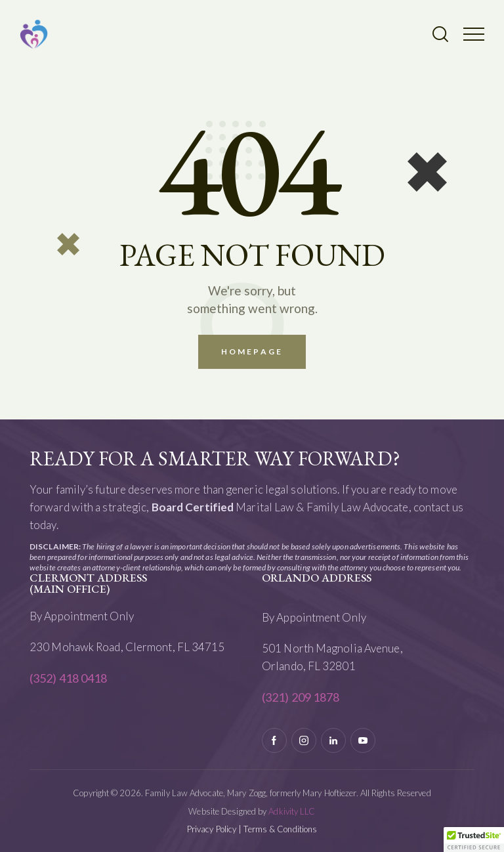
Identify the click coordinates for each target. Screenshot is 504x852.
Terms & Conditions (280, 829)
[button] (474, 33)
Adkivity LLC (292, 811)
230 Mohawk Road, (77, 647)
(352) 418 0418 (68, 678)
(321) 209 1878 (301, 697)
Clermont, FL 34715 (176, 647)
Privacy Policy (212, 829)
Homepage (252, 351)
